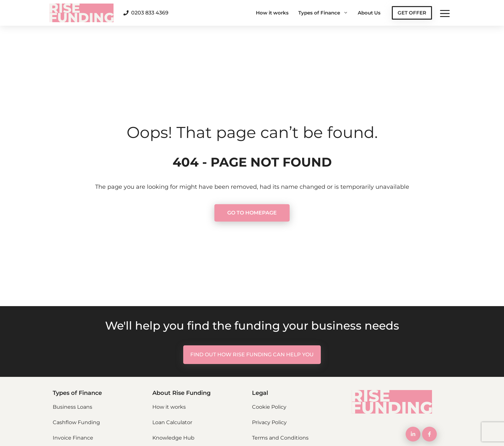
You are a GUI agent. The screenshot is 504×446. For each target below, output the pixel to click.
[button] (445, 13)
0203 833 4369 (150, 13)
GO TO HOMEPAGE (252, 213)
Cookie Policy (269, 407)
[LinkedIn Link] (413, 434)
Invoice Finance (73, 438)
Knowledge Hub (173, 438)
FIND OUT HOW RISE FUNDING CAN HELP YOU (252, 355)
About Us (369, 13)
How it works (272, 13)
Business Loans (72, 407)
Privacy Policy (269, 422)
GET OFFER (412, 13)
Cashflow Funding (76, 422)
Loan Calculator (172, 422)
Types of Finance (326, 13)
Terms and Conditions (280, 438)
